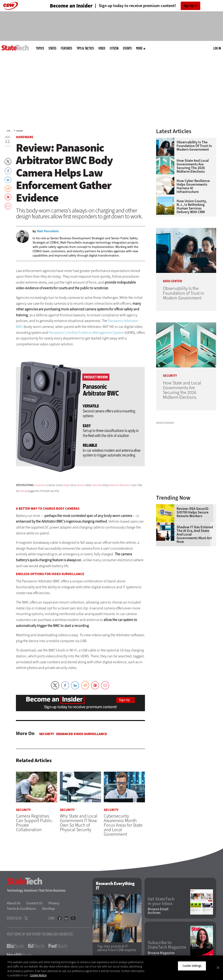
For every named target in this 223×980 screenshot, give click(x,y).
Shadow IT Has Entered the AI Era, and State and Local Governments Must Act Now (195, 534)
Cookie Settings (192, 966)
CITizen (114, 48)
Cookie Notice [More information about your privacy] (38, 975)
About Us (14, 903)
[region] (111, 968)
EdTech (36, 946)
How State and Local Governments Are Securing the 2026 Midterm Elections (193, 166)
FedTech (58, 946)
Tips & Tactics (85, 48)
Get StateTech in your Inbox (161, 901)
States (52, 48)
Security (47, 734)
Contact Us (34, 903)
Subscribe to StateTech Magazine (167, 945)
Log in (217, 48)
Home (9, 131)
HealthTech (19, 955)
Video (102, 48)
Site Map (48, 909)
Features (66, 48)
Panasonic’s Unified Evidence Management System (86, 333)
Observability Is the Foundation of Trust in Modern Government (194, 146)
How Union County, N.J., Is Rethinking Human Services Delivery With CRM (192, 207)
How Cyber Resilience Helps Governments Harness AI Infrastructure (193, 186)
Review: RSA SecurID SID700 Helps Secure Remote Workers (193, 512)
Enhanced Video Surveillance (82, 734)
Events (127, 48)
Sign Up (189, 6)
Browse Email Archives (158, 911)
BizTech (15, 946)
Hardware (20, 131)
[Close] (218, 968)
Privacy (54, 903)
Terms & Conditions (21, 909)
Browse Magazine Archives (161, 955)
